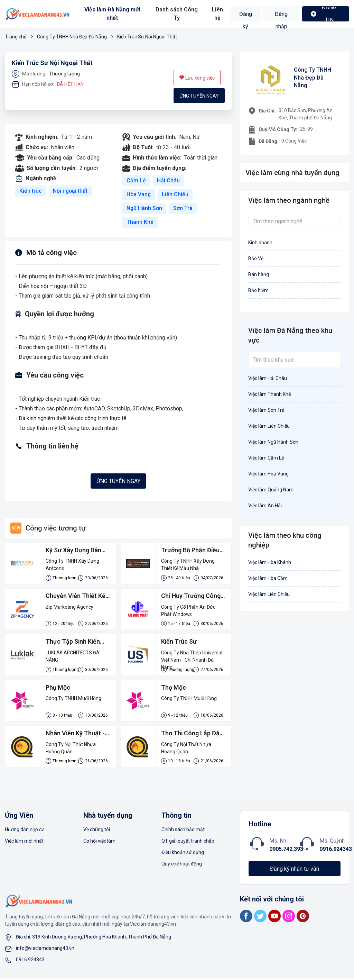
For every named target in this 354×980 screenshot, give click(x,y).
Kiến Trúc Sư (179, 642)
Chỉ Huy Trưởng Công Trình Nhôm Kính (191, 597)
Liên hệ (218, 14)
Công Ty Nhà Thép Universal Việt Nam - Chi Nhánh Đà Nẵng (192, 657)
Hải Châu (168, 180)
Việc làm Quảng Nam (271, 490)
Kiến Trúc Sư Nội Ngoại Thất (52, 63)
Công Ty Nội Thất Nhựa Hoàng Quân (71, 749)
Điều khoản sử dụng (183, 854)
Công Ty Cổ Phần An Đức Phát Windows (188, 611)
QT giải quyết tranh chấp (188, 842)
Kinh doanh (260, 243)
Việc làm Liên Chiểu (269, 426)
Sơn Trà (183, 208)
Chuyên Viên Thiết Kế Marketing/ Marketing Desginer (77, 597)
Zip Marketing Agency (69, 607)
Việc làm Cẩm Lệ (266, 458)
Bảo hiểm (258, 290)
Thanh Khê (140, 222)
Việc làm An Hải (265, 506)
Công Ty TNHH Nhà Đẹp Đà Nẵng (72, 37)
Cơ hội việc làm (99, 842)
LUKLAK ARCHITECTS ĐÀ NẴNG (73, 657)
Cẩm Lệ (136, 180)
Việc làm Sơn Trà (266, 410)
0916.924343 (336, 850)
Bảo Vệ (256, 258)
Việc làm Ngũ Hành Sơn (273, 442)
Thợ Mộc (174, 688)
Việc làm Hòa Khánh (270, 562)
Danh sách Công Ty (177, 14)
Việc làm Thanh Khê (270, 394)
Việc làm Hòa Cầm (268, 578)
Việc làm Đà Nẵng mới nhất (113, 14)
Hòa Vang (139, 194)
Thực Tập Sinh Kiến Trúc (73, 643)
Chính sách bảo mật (183, 831)
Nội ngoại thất (71, 191)
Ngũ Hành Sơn (145, 208)
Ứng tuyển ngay (199, 96)
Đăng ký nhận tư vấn (295, 870)
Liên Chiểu (176, 194)
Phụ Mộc (58, 688)
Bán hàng (259, 274)
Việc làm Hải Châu (268, 378)
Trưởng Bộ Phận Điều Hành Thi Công (190, 551)
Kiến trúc (31, 191)
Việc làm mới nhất (24, 842)
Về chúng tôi (97, 831)
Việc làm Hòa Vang (268, 474)
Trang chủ (16, 37)
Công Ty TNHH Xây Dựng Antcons (72, 565)
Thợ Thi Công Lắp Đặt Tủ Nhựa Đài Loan (192, 735)
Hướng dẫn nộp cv (24, 831)
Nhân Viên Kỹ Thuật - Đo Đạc (75, 735)
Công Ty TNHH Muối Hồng (73, 699)
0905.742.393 (286, 850)
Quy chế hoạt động (182, 865)
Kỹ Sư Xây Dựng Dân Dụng (73, 551)
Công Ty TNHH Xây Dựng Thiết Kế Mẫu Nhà (188, 565)
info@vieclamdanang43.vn (45, 950)
